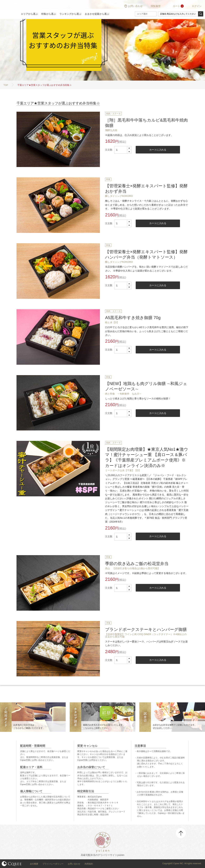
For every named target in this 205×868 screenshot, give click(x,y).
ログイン (197, 6)
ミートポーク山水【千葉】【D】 (123, 470)
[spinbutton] (123, 150)
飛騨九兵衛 (111, 130)
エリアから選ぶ (29, 14)
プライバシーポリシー (53, 864)
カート (177, 6)
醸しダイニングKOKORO (119, 196)
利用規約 (89, 864)
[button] (129, 148)
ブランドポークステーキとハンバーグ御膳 (146, 629)
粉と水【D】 (112, 322)
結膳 (9, 10)
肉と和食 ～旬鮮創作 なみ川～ (123, 394)
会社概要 (34, 864)
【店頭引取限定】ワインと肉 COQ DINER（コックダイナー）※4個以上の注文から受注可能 (146, 635)
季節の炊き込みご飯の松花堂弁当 (137, 564)
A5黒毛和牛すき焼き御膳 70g (133, 318)
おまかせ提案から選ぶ (97, 14)
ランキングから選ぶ (70, 14)
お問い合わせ (135, 6)
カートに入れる (158, 150)
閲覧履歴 (156, 6)
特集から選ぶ (49, 14)
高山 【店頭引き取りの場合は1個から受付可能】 (133, 568)
